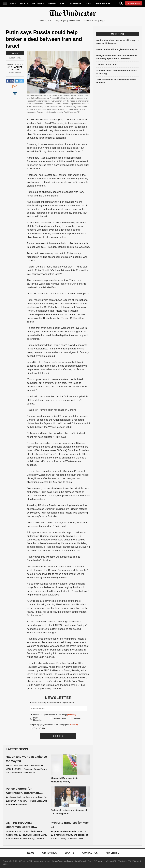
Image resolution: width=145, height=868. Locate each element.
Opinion (52, 4)
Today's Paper (60, 21)
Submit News (75, 21)
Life (62, 4)
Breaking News (59, 718)
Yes (34, 728)
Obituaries (38, 4)
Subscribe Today (90, 21)
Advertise (112, 853)
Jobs (88, 4)
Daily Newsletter (38, 719)
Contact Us (90, 853)
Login (103, 21)
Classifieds (75, 4)
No (43, 728)
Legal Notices (103, 4)
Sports (24, 4)
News (13, 4)
